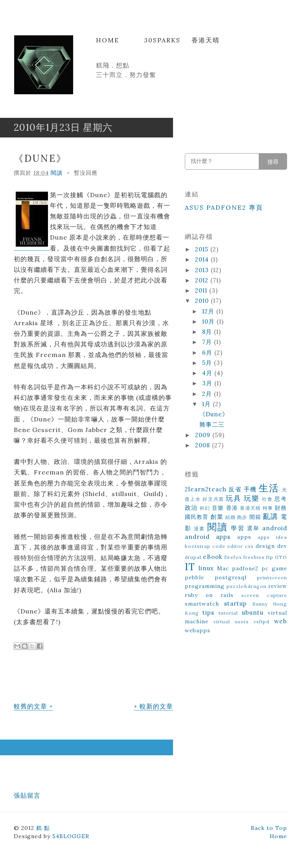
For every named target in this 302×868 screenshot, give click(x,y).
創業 (217, 517)
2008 (203, 445)
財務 (281, 508)
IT (190, 567)
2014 (203, 259)
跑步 (242, 517)
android (275, 528)
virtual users (231, 622)
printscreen (272, 578)
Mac (223, 568)
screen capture (264, 595)
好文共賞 (213, 499)
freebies (254, 557)
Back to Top (269, 828)
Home (108, 40)
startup (236, 603)
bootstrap (198, 546)
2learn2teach (206, 489)
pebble (194, 577)
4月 (208, 373)
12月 (209, 311)
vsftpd (261, 622)
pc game (274, 568)
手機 (250, 489)
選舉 (253, 528)
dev (282, 546)
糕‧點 (43, 828)
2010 (203, 301)
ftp (270, 557)
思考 (281, 499)
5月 (208, 363)
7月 (208, 342)
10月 (209, 321)
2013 (203, 270)
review (278, 586)
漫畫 (199, 528)
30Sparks (162, 40)
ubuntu (253, 613)
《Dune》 (40, 158)
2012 (203, 280)
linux (206, 568)
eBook (213, 557)
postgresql (231, 577)
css (249, 546)
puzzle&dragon (247, 586)
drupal (193, 557)
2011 (202, 290)
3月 (208, 383)
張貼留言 (27, 795)
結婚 (230, 517)
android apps (208, 537)
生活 (269, 488)
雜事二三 (212, 424)
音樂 (218, 508)
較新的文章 (156, 706)
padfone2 (245, 568)
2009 (204, 435)
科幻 (205, 508)
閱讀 (57, 173)
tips (208, 613)
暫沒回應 (86, 173)
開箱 (255, 517)
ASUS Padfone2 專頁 (224, 207)
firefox (233, 557)
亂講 (271, 516)
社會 (267, 499)
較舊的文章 (30, 706)
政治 (191, 508)
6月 (208, 353)
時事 (268, 508)
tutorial (228, 613)
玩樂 (251, 498)
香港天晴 (206, 40)
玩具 (233, 498)
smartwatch (202, 604)
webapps (198, 630)
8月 (208, 332)
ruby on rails (209, 595)
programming (205, 586)
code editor (228, 546)
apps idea (272, 537)
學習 (238, 528)
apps (244, 537)
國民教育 (197, 517)
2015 (203, 249)
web (281, 621)
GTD (281, 557)
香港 (232, 508)
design (265, 546)
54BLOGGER (71, 836)
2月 (208, 394)
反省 (235, 489)
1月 (207, 404)
